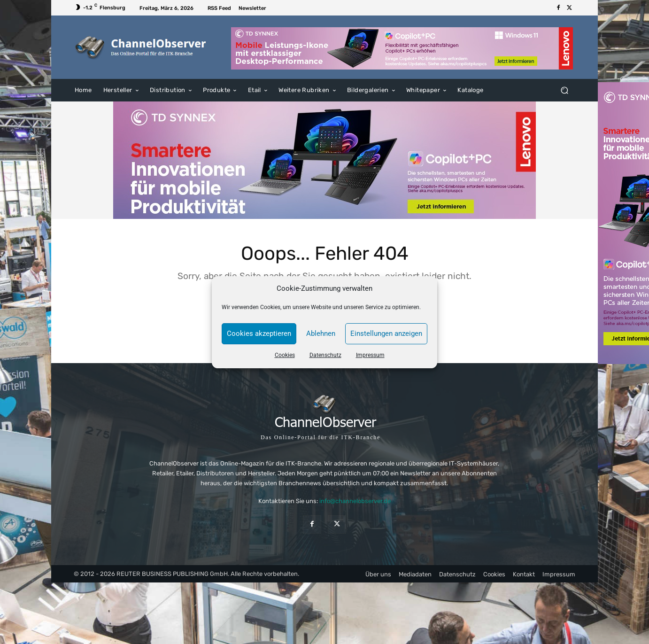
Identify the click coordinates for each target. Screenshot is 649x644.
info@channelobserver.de (355, 501)
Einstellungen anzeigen (386, 334)
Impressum (370, 355)
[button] (564, 90)
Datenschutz (325, 355)
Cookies (285, 355)
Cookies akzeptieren (259, 334)
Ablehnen (321, 334)
